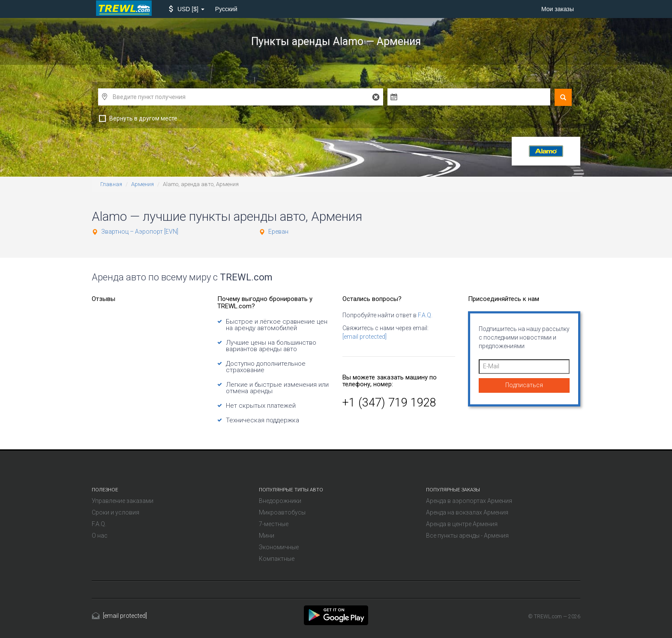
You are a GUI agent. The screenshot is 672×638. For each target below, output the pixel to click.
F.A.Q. (425, 315)
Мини (267, 536)
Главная (111, 184)
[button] (187, 9)
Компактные (277, 559)
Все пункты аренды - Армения (467, 536)
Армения (142, 184)
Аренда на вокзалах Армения (467, 512)
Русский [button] (226, 9)
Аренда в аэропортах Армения (469, 501)
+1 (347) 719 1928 (389, 403)
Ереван (278, 232)
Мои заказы (558, 9)
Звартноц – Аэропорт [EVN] (140, 232)
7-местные (274, 524)
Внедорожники (280, 501)
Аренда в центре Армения (462, 524)
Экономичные (279, 547)
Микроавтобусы (282, 512)
